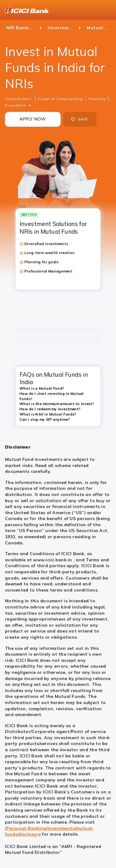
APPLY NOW (33, 119)
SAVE (79, 119)
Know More (15, 105)
